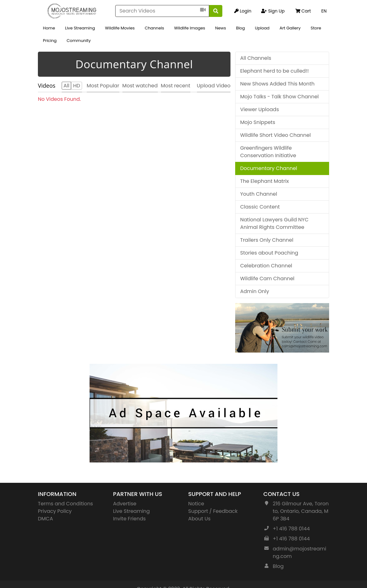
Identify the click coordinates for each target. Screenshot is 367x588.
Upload (262, 28)
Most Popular (103, 86)
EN (324, 11)
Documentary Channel (269, 168)
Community (79, 41)
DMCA (45, 519)
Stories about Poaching (269, 253)
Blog (240, 28)
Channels (154, 28)
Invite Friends (129, 519)
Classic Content (260, 207)
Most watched (140, 86)
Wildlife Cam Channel (267, 279)
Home (49, 28)
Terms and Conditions (65, 504)
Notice (196, 504)
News (221, 28)
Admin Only (255, 291)
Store (316, 28)
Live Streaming (80, 28)
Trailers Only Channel (267, 240)
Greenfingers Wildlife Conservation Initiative (268, 152)
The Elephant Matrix (264, 181)
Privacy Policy (55, 511)
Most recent (176, 86)
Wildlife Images (190, 28)
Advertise (125, 504)
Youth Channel (259, 194)
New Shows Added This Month (277, 84)
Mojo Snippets (258, 122)
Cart (303, 11)
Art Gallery (290, 28)
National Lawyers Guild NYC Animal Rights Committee (274, 223)
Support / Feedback (213, 511)
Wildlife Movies (120, 28)
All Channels (256, 58)
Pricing (50, 41)
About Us (199, 519)
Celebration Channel (266, 266)
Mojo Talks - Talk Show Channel (279, 97)
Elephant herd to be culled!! (274, 71)
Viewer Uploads (260, 109)
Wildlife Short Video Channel (275, 135)
